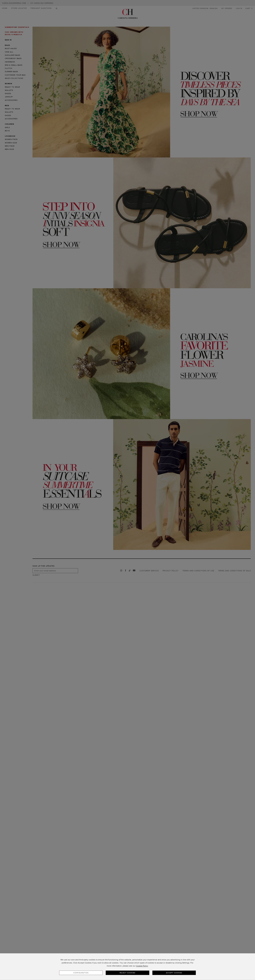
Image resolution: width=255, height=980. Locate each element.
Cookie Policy (142, 966)
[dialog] (127, 967)
